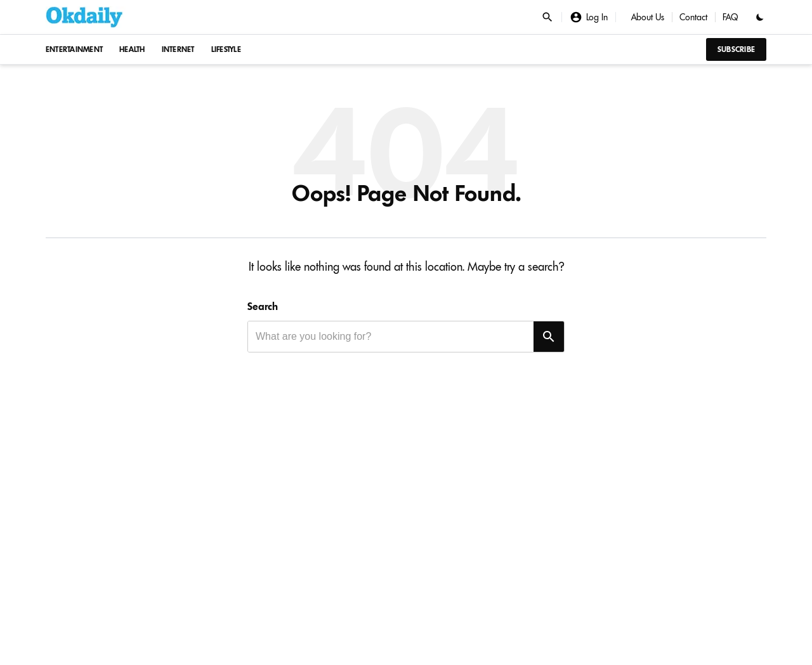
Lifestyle (226, 49)
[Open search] (547, 17)
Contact (693, 17)
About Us (648, 17)
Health (132, 49)
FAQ (730, 17)
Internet (178, 49)
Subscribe (736, 49)
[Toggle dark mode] (760, 17)
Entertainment (74, 49)
